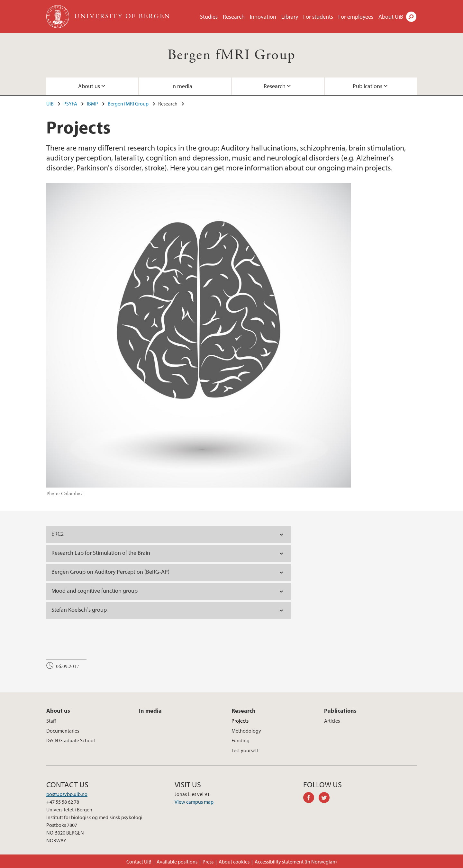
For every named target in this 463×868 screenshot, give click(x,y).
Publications (368, 86)
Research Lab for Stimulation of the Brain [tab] (101, 553)
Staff (51, 721)
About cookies (234, 862)
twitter (326, 799)
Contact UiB (139, 862)
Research (234, 17)
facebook (311, 799)
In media (182, 86)
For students (318, 17)
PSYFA (70, 104)
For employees (356, 17)
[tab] (169, 535)
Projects (240, 721)
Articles (332, 721)
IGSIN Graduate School (71, 740)
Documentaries (63, 731)
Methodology (246, 731)
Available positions (177, 862)
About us (89, 86)
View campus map (194, 802)
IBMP (92, 104)
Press (208, 862)
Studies (209, 17)
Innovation (263, 17)
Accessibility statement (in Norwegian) (296, 862)
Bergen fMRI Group (232, 55)
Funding (241, 740)
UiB (50, 104)
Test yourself (245, 750)
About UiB (391, 17)
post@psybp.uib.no (67, 794)
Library (290, 17)
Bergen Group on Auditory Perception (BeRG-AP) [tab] (111, 572)
